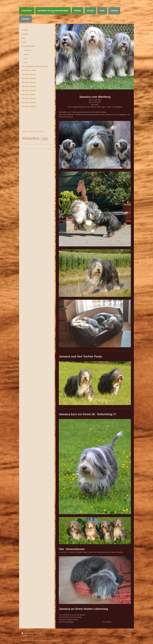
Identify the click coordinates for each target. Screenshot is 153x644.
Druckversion (28, 633)
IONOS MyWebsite (50, 640)
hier (45, 138)
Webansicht (127, 636)
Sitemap (38, 633)
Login (129, 633)
